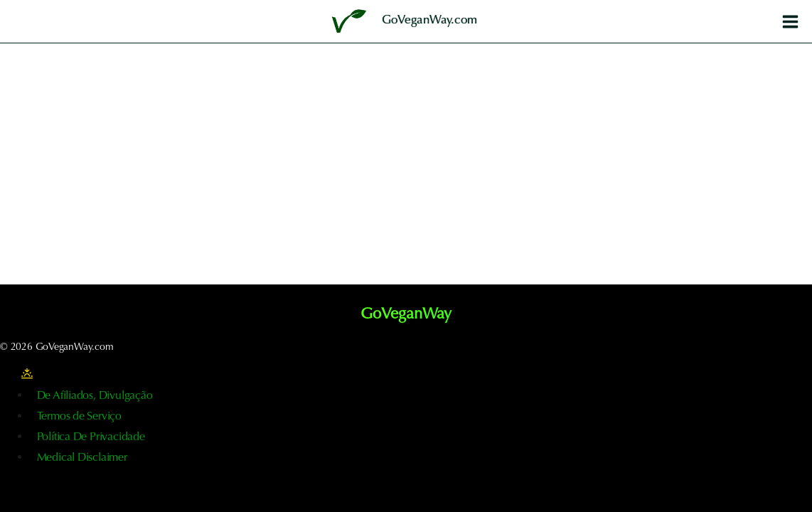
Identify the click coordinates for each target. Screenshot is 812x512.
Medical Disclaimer (82, 458)
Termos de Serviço (79, 417)
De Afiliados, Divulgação (95, 396)
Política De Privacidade (91, 437)
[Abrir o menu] (790, 21)
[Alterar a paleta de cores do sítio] (27, 374)
